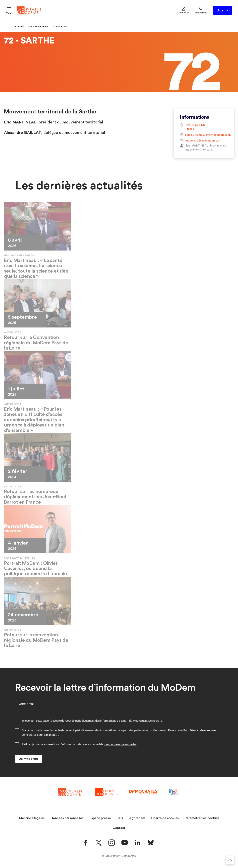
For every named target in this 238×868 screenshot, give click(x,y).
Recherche (201, 10)
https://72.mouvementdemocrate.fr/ (204, 135)
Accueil (19, 26)
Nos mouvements (38, 26)
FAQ (120, 818)
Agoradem (137, 818)
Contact (119, 828)
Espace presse (100, 818)
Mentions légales (32, 818)
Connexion (183, 10)
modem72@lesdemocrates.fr (201, 141)
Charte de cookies (165, 818)
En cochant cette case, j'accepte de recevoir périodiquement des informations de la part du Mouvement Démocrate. (92, 721)
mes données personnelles (120, 744)
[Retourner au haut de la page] (230, 860)
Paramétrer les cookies (202, 818)
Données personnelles (67, 818)
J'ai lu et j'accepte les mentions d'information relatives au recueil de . (79, 744)
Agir (223, 10)
